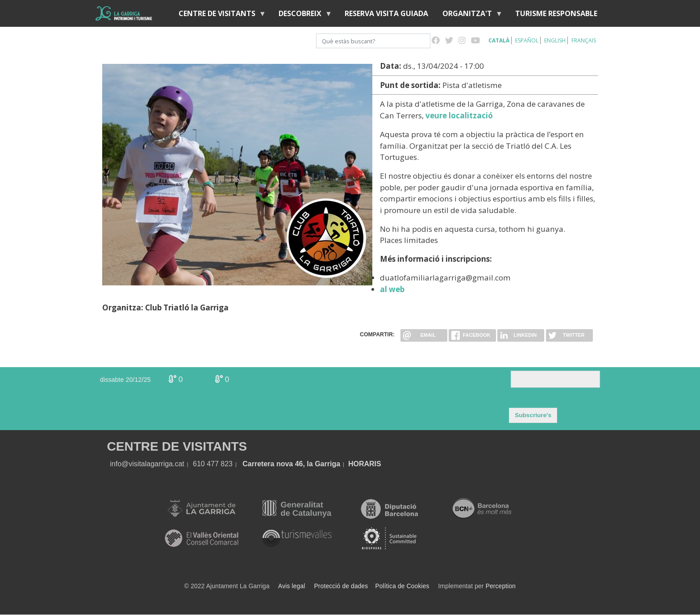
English (555, 40)
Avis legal (292, 586)
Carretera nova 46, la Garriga (291, 464)
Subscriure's (533, 415)
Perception (501, 586)
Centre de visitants (219, 15)
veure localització (459, 115)
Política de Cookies (402, 586)
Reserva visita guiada (386, 13)
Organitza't (469, 15)
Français (584, 40)
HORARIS (365, 464)
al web (392, 289)
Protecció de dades (341, 586)
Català (499, 40)
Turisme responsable (556, 13)
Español (527, 40)
